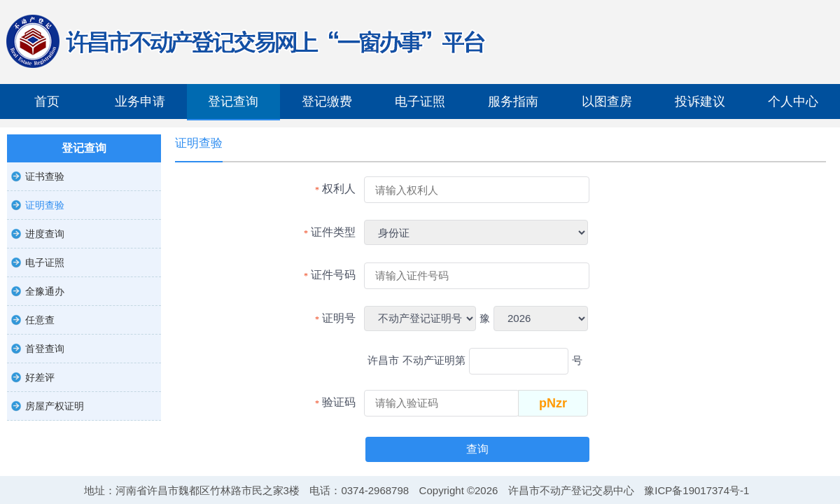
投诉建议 (700, 101)
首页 (47, 101)
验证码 (339, 402)
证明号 (339, 318)
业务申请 (140, 101)
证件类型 (333, 232)
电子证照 (420, 101)
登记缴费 (327, 101)
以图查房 (607, 101)
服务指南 (513, 101)
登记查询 (233, 101)
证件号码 (333, 275)
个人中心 (793, 101)
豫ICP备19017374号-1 (696, 490)
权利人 (339, 189)
